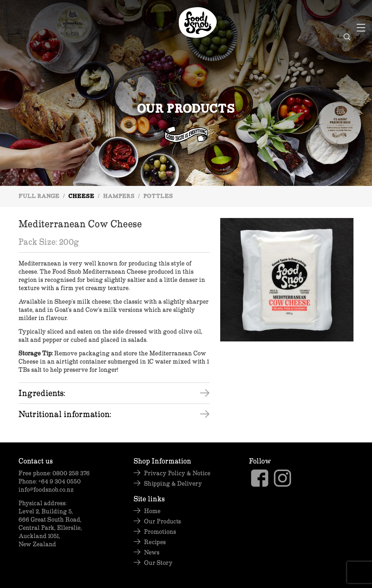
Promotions (160, 531)
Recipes (155, 542)
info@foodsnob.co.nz (46, 489)
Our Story (158, 562)
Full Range (39, 197)
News (152, 552)
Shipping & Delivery (173, 483)
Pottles (158, 197)
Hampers (119, 197)
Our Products (162, 521)
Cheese (81, 197)
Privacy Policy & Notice (177, 473)
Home (152, 511)
